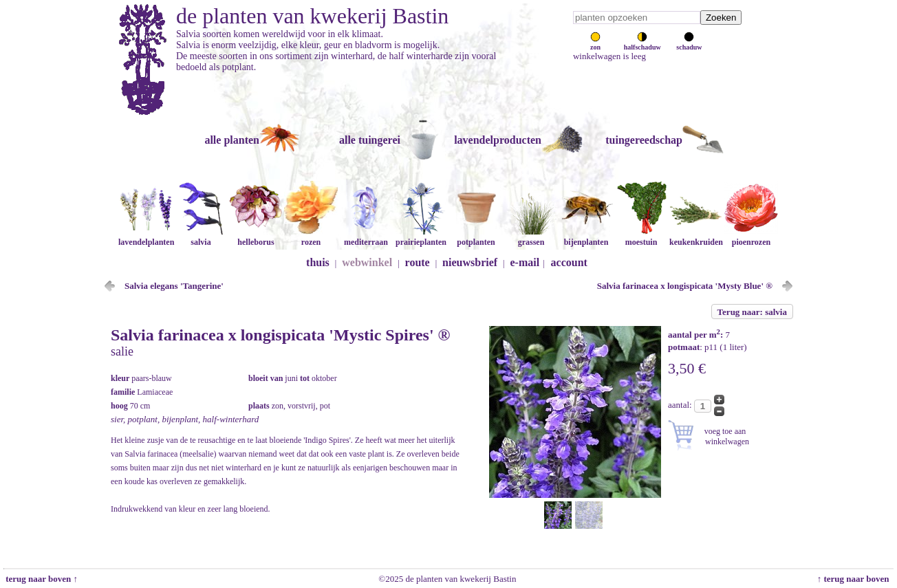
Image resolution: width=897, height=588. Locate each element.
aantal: (681, 405)
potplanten (476, 237)
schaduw (689, 43)
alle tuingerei (370, 140)
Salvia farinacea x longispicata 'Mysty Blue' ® (685, 286)
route (418, 262)
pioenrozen (751, 237)
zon (595, 43)
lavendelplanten (146, 237)
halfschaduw (642, 43)
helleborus (256, 237)
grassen (531, 237)
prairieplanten (421, 237)
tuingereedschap (644, 140)
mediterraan (366, 237)
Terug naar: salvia (752, 312)
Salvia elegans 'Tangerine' (174, 286)
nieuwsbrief (470, 262)
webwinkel (367, 262)
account (569, 262)
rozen (311, 237)
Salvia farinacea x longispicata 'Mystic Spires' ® (280, 335)
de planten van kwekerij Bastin (312, 16)
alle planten (232, 140)
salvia (201, 237)
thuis (318, 262)
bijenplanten (586, 237)
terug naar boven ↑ (41, 579)
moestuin (641, 237)
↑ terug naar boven (855, 579)
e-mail (525, 262)
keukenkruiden (696, 237)
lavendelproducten (498, 140)
